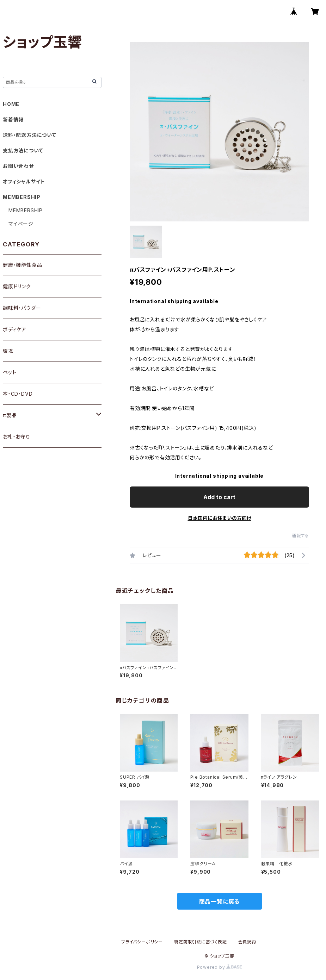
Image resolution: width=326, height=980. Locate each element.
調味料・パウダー (22, 308)
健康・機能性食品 (22, 265)
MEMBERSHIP (26, 210)
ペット (10, 372)
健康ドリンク (17, 286)
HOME (11, 104)
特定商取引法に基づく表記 (201, 942)
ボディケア (15, 329)
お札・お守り (17, 437)
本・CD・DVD (18, 394)
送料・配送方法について (30, 135)
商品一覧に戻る (220, 902)
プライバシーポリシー (142, 942)
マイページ (21, 224)
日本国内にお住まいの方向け (220, 518)
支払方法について (23, 150)
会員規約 (247, 942)
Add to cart (219, 497)
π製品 (10, 415)
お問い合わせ (18, 166)
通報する (300, 536)
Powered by (220, 967)
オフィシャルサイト (24, 181)
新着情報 (13, 120)
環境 (8, 351)
